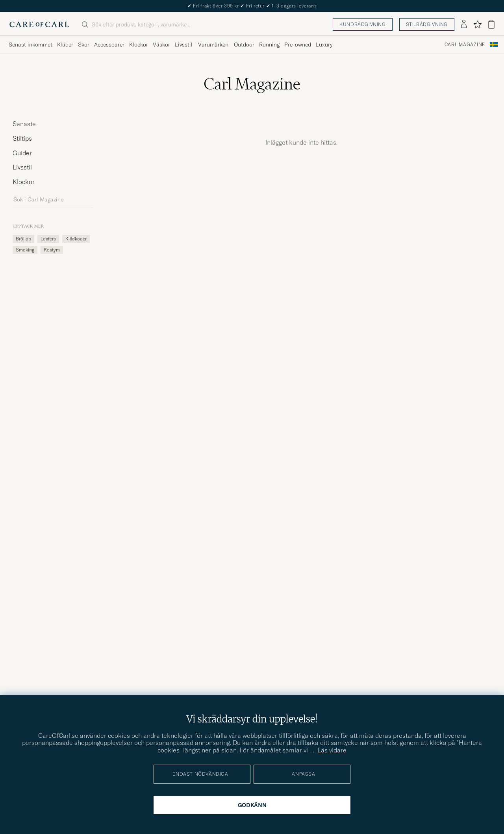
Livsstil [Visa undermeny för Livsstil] (184, 45)
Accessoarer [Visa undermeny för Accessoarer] (109, 45)
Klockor (24, 182)
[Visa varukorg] (491, 24)
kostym (52, 250)
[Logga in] (464, 24)
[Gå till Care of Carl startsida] (39, 24)
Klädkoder (76, 239)
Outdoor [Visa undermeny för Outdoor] (244, 45)
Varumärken (213, 45)
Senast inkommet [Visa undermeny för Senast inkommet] (31, 45)
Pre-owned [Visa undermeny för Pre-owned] (298, 45)
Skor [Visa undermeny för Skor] (84, 45)
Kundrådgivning (362, 24)
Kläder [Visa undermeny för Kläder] (65, 45)
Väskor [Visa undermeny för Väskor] (161, 45)
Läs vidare (332, 750)
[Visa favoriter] (477, 24)
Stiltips (22, 138)
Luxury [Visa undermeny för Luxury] (324, 45)
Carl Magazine (465, 45)
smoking (25, 250)
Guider (22, 153)
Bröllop (23, 239)
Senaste (24, 124)
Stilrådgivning (427, 24)
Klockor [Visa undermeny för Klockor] (139, 45)
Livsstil (22, 167)
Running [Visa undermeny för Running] (269, 45)
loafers (48, 239)
